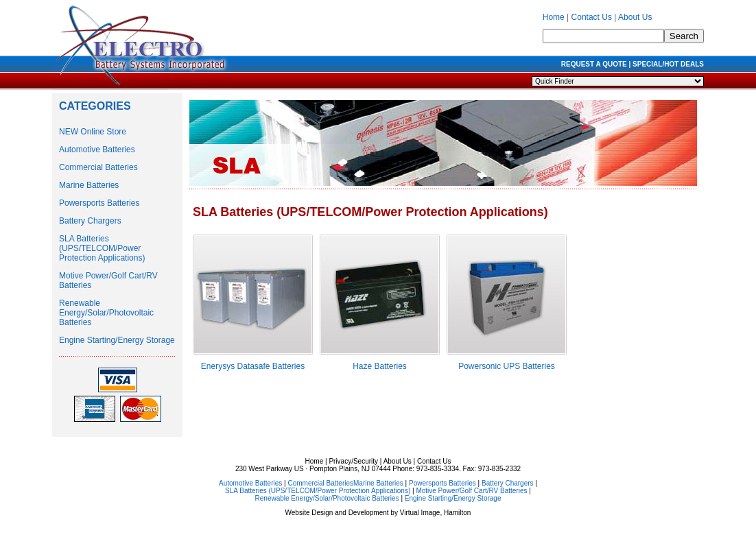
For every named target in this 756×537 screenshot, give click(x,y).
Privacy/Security (353, 461)
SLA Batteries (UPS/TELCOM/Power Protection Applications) (102, 248)
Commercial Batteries (98, 167)
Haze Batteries (380, 366)
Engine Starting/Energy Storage (117, 340)
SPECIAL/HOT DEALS (668, 64)
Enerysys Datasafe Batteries (253, 366)
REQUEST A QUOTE (594, 64)
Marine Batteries (89, 185)
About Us (635, 17)
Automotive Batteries (97, 150)
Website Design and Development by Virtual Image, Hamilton (378, 513)
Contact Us (592, 17)
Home (554, 17)
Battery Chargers (90, 221)
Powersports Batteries (99, 203)
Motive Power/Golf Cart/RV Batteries (471, 491)
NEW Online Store (93, 132)
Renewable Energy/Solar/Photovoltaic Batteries (106, 313)
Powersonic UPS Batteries (507, 366)
